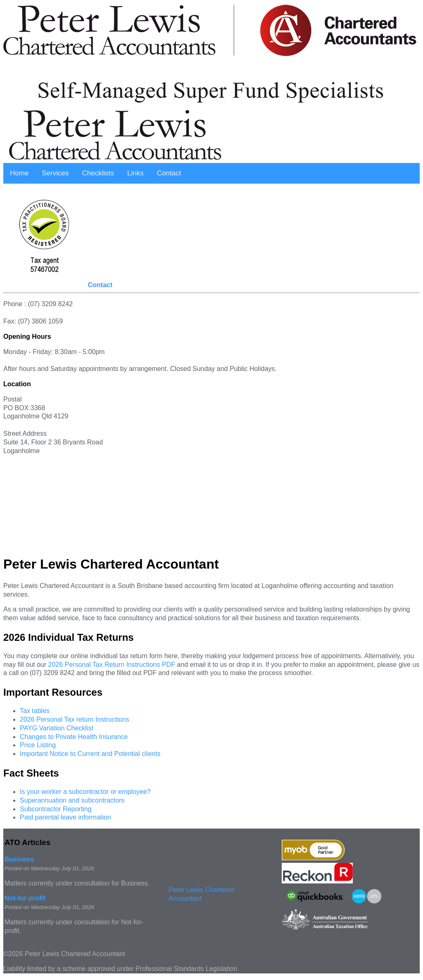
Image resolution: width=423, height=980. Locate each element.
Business (19, 859)
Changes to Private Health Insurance (74, 737)
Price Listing (38, 745)
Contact (169, 173)
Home (19, 173)
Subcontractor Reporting (56, 809)
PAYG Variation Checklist (57, 728)
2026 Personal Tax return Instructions (75, 719)
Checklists (98, 173)
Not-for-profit (25, 898)
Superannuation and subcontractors (72, 800)
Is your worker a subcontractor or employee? (85, 792)
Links (135, 173)
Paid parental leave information (65, 817)
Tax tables (35, 711)
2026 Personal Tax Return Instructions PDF (111, 665)
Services (55, 173)
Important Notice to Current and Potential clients (90, 754)
